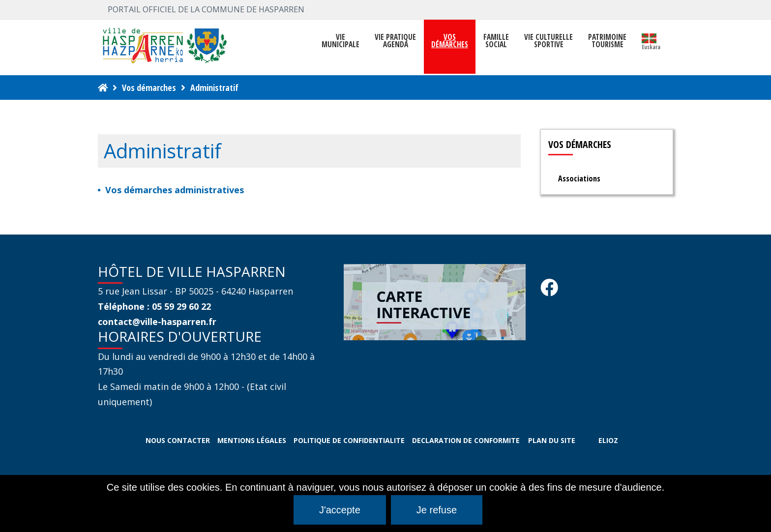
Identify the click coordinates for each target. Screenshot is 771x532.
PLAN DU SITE (552, 440)
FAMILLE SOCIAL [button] (496, 41)
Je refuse (437, 510)
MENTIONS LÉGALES (252, 440)
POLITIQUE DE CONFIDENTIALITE (349, 440)
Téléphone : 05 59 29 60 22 (154, 306)
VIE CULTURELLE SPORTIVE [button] (549, 41)
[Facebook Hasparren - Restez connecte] (549, 291)
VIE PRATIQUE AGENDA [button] (395, 41)
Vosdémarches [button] (450, 41)
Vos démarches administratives (175, 190)
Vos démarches (149, 88)
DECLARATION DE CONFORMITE (466, 440)
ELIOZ (608, 440)
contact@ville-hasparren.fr (157, 322)
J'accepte (340, 510)
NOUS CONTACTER (178, 440)
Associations (579, 178)
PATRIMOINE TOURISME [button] (607, 41)
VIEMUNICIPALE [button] (341, 41)
